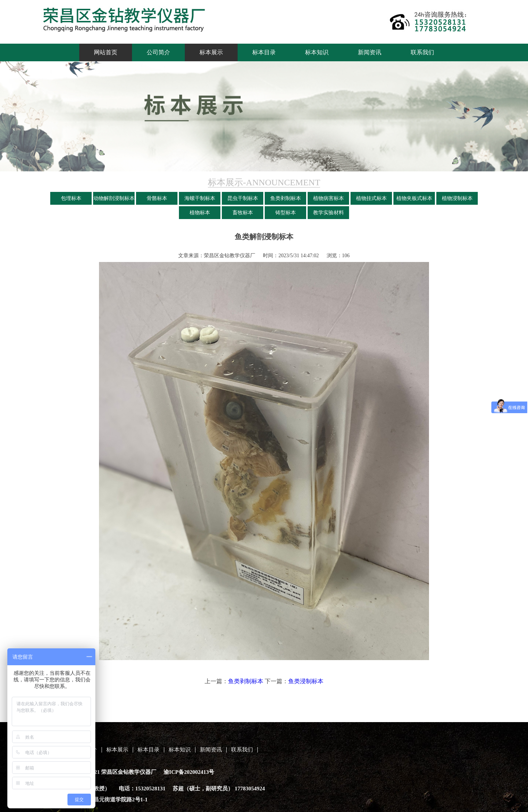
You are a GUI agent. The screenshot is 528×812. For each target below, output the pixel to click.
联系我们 (422, 52)
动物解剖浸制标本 (114, 198)
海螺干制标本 (200, 198)
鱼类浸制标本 (306, 681)
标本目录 (264, 52)
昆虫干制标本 (243, 198)
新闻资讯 (370, 52)
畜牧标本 (243, 213)
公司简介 (158, 52)
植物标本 (200, 213)
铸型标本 (286, 213)
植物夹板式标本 (414, 198)
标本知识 (317, 52)
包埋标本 (71, 198)
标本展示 (211, 52)
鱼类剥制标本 (286, 198)
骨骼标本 (157, 198)
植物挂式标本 (371, 198)
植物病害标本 (329, 198)
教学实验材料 (329, 213)
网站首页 (106, 52)
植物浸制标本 (457, 198)
